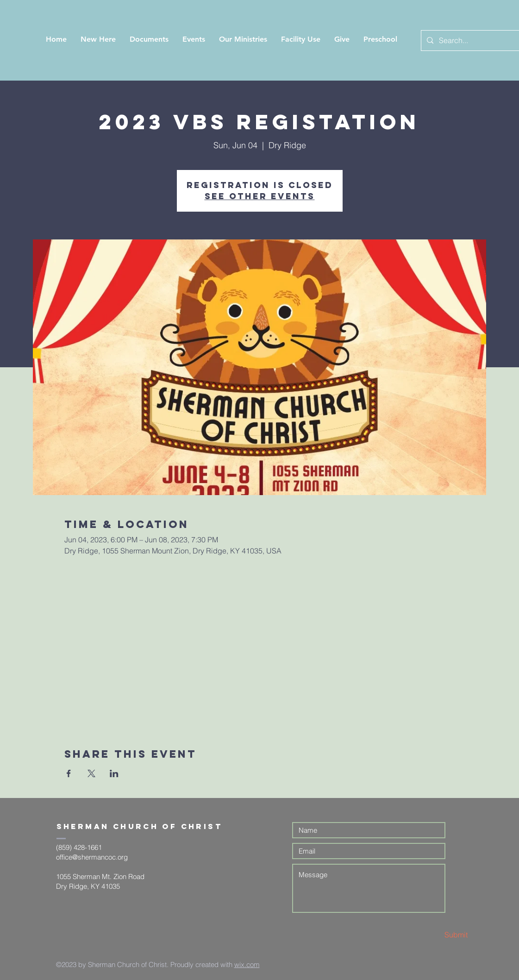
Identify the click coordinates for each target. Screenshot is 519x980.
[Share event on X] (91, 773)
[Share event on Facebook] (69, 773)
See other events (260, 196)
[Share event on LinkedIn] (114, 773)
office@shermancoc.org (92, 857)
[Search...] (472, 41)
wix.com (247, 964)
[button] (98, 39)
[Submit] (435, 935)
